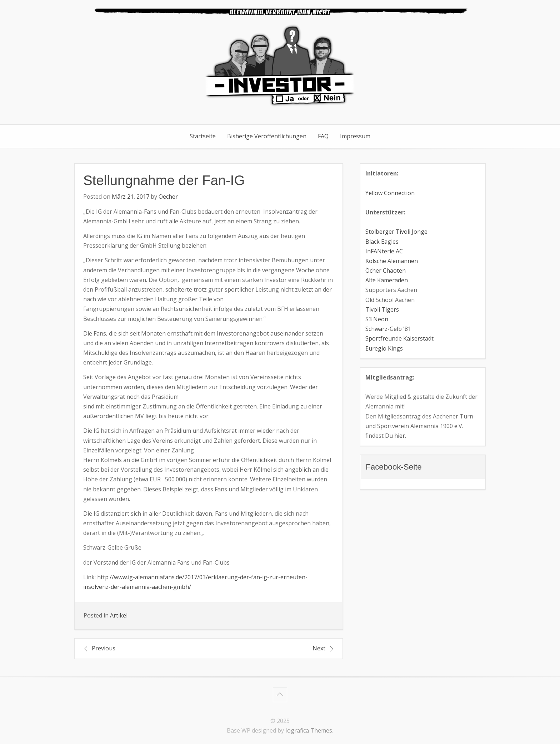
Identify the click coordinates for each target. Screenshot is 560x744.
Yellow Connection (390, 193)
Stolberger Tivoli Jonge (396, 232)
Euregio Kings (384, 348)
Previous (104, 648)
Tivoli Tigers (382, 309)
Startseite (203, 136)
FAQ (323, 136)
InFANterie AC (384, 251)
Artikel (119, 615)
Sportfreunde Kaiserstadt (399, 338)
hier (400, 436)
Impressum (355, 136)
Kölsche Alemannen (392, 261)
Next (319, 648)
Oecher (168, 197)
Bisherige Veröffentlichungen (267, 136)
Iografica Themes (309, 730)
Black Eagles (382, 242)
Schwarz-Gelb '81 (388, 329)
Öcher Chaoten (386, 271)
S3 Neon (377, 319)
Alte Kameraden (387, 280)
